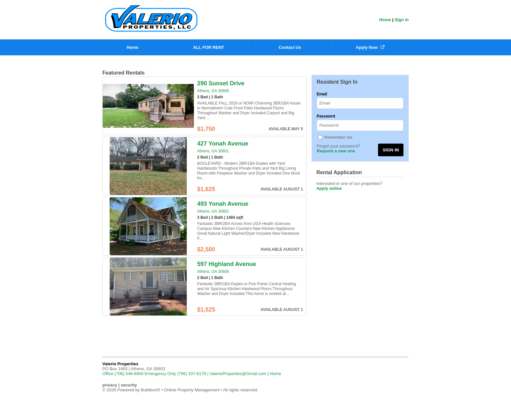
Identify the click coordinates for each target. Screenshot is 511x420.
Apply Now (370, 47)
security (129, 385)
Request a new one (336, 151)
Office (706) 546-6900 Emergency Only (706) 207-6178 (154, 374)
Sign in (402, 20)
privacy (110, 385)
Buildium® (150, 390)
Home (385, 20)
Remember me (338, 137)
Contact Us (290, 47)
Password (326, 116)
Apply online (329, 188)
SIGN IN (391, 150)
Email (322, 94)
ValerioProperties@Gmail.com (238, 374)
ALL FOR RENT (208, 47)
